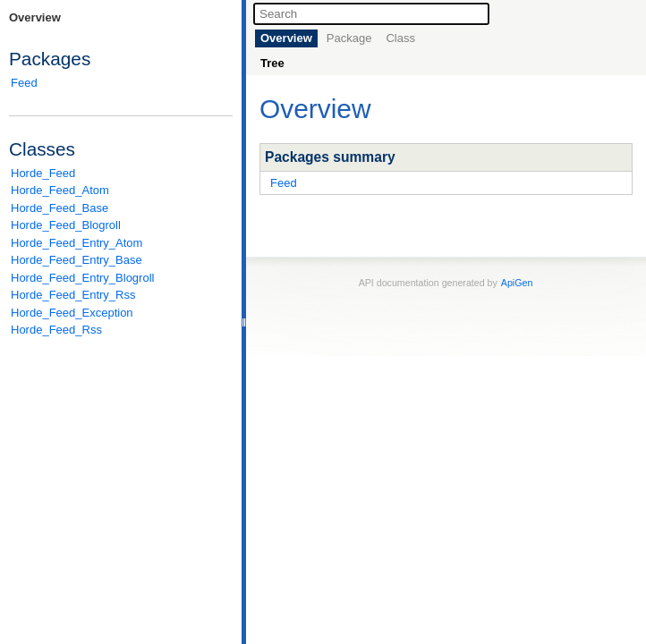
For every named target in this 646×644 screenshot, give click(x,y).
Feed (24, 83)
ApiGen (517, 283)
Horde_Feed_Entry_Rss (73, 295)
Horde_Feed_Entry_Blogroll (82, 278)
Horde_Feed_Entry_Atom (76, 243)
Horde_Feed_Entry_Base (76, 260)
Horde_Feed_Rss (56, 330)
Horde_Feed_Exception (72, 313)
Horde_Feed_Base (59, 208)
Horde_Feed (43, 173)
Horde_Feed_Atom (60, 190)
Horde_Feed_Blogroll (66, 225)
